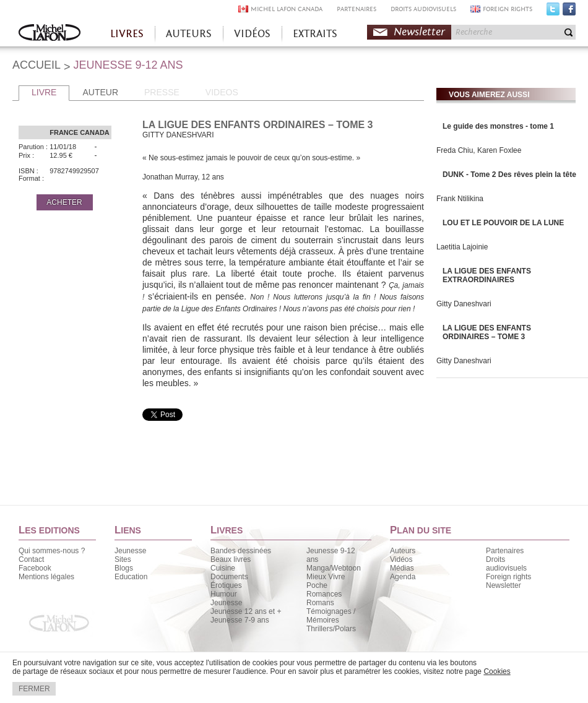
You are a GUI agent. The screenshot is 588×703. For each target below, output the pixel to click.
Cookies (497, 671)
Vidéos (401, 559)
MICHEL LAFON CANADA (287, 9)
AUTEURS (189, 34)
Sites (123, 559)
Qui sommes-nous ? (52, 551)
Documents (229, 577)
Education (131, 577)
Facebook (569, 12)
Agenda (403, 577)
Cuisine (223, 568)
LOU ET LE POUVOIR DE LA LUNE (503, 223)
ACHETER (64, 202)
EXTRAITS (315, 34)
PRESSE (162, 92)
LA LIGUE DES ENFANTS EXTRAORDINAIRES (487, 275)
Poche (317, 585)
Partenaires (505, 551)
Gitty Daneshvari (464, 304)
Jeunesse (130, 551)
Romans (320, 603)
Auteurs (403, 551)
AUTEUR (100, 92)
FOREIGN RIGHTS (508, 9)
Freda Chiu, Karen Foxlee (479, 150)
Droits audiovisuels (506, 564)
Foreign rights (508, 577)
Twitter (553, 12)
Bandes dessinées (241, 551)
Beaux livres (231, 559)
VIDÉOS (252, 34)
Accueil (50, 34)
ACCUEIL (37, 65)
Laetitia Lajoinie (462, 247)
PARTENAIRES (357, 9)
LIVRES (127, 34)
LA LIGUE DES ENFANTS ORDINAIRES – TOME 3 (487, 332)
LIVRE (44, 92)
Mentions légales (46, 577)
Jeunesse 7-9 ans (240, 620)
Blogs (124, 568)
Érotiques (226, 585)
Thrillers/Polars (331, 629)
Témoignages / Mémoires (331, 616)
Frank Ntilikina (460, 199)
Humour (224, 594)
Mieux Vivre (326, 577)
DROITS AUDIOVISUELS (423, 9)
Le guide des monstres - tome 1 (498, 126)
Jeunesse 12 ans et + (246, 611)
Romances (324, 594)
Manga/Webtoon (334, 568)
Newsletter (419, 32)
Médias (402, 568)
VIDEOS (222, 92)
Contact (31, 559)
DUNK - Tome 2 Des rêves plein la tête (509, 175)
